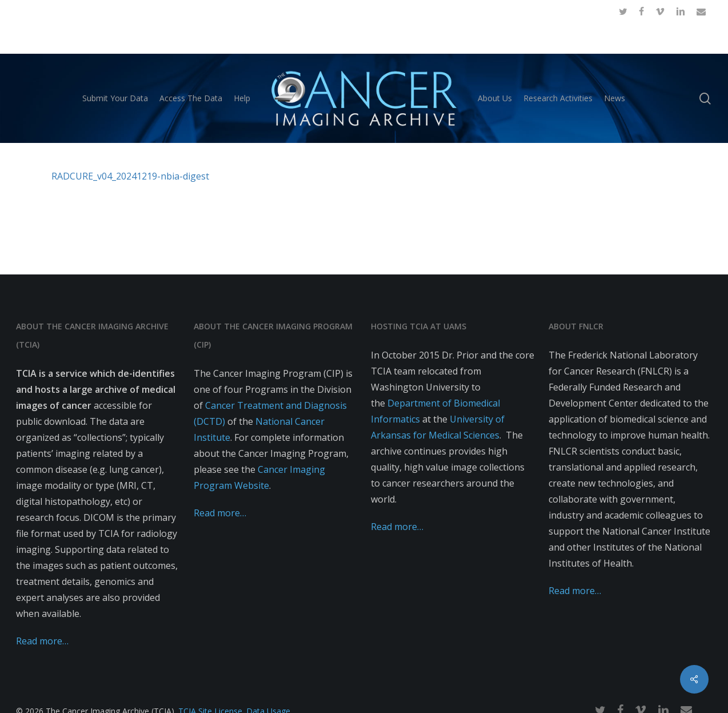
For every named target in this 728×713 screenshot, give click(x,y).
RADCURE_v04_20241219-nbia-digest (130, 176)
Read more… (42, 641)
